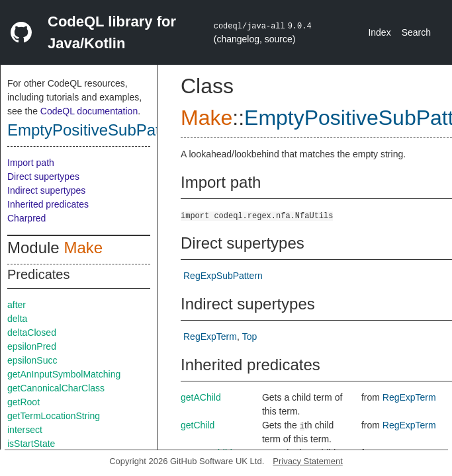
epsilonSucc (32, 360)
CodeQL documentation (89, 111)
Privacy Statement (308, 461)
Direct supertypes (43, 177)
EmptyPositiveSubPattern (97, 130)
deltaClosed (32, 333)
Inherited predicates (48, 204)
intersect (25, 430)
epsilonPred (32, 346)
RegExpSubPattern (223, 276)
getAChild (201, 397)
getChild (198, 425)
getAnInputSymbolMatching (64, 374)
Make (83, 248)
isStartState (31, 444)
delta (17, 319)
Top (250, 337)
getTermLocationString (54, 416)
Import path (31, 163)
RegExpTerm (210, 337)
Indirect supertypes (46, 190)
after (17, 305)
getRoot (23, 402)
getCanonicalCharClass (56, 388)
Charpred (26, 218)
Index (379, 32)
